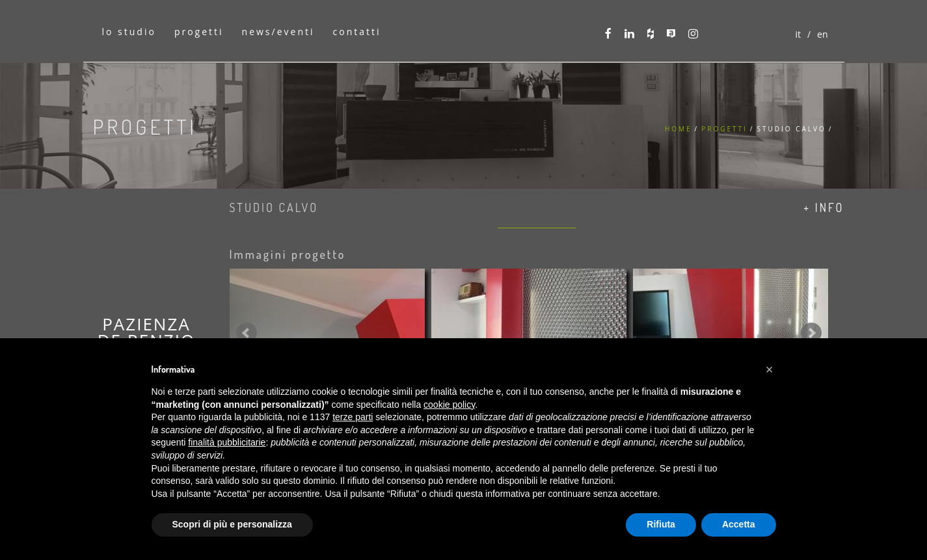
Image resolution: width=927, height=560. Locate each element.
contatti (357, 32)
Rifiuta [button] (661, 524)
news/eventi (278, 32)
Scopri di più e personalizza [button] (232, 524)
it (798, 34)
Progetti (724, 129)
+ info (824, 207)
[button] (770, 369)
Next (811, 333)
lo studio (129, 32)
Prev (247, 333)
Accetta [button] (739, 524)
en (822, 34)
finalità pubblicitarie (227, 442)
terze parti (353, 417)
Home (678, 129)
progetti (199, 32)
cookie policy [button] (449, 405)
